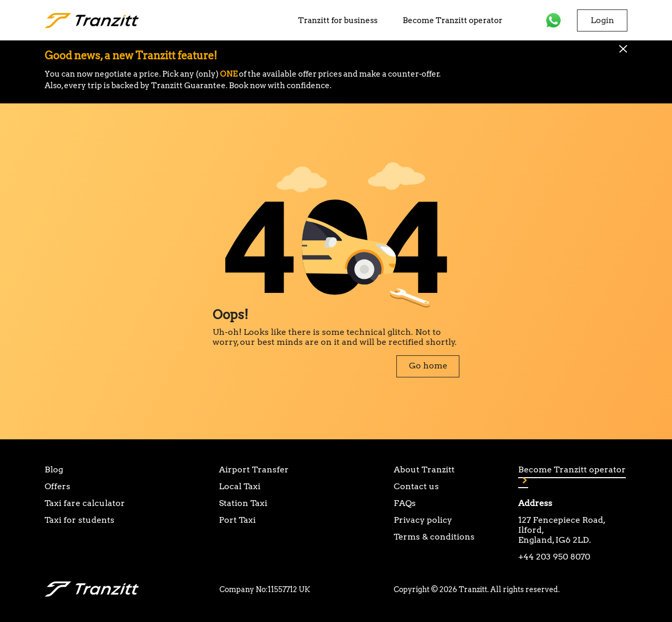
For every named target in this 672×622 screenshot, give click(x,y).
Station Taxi (243, 503)
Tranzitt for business (338, 20)
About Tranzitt (424, 470)
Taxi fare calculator (85, 503)
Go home (428, 366)
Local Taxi (240, 486)
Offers (57, 486)
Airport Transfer (254, 470)
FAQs (405, 503)
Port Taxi (237, 520)
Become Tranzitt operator (453, 20)
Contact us (416, 486)
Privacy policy (423, 520)
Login (602, 20)
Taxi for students (80, 520)
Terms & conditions (434, 537)
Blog (54, 470)
